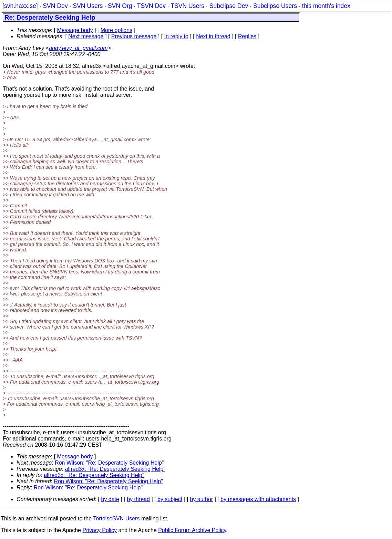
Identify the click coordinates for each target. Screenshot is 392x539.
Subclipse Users (275, 6)
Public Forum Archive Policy (192, 530)
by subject (170, 499)
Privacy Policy (100, 530)
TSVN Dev (151, 6)
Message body (75, 30)
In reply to (176, 36)
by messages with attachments (258, 499)
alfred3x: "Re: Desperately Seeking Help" (115, 469)
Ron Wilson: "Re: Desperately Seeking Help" (109, 463)
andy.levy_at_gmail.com (78, 48)
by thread (138, 499)
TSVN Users (187, 6)
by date (110, 499)
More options (117, 30)
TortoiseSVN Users (116, 519)
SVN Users (88, 6)
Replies (247, 36)
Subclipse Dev (229, 6)
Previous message (134, 36)
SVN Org (120, 6)
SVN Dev (55, 6)
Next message (86, 36)
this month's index (326, 6)
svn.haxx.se (20, 6)
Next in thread (213, 36)
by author (201, 499)
